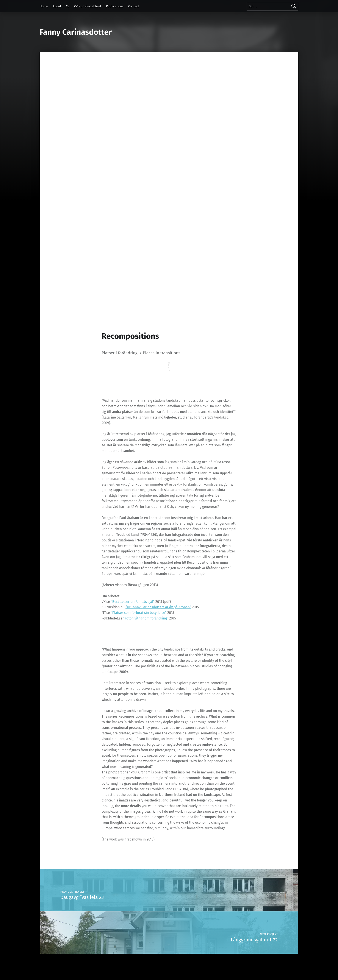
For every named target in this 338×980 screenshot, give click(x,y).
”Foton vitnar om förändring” (146, 618)
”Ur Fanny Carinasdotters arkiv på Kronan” (158, 607)
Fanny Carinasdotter (76, 32)
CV (68, 6)
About (57, 6)
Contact (134, 6)
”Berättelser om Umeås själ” (133, 602)
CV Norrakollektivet (88, 6)
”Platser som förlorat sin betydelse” (139, 613)
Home (44, 6)
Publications (115, 6)
